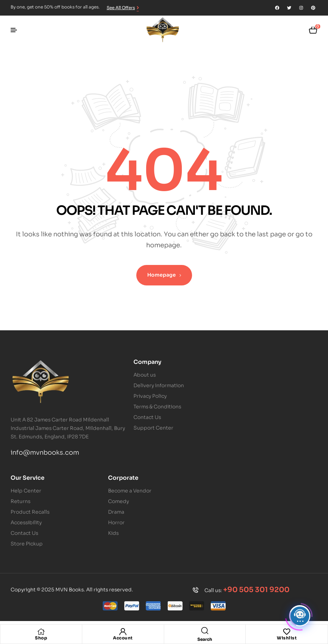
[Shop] (41, 632)
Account (123, 638)
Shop (41, 638)
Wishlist (287, 638)
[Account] (123, 632)
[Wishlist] (287, 632)
